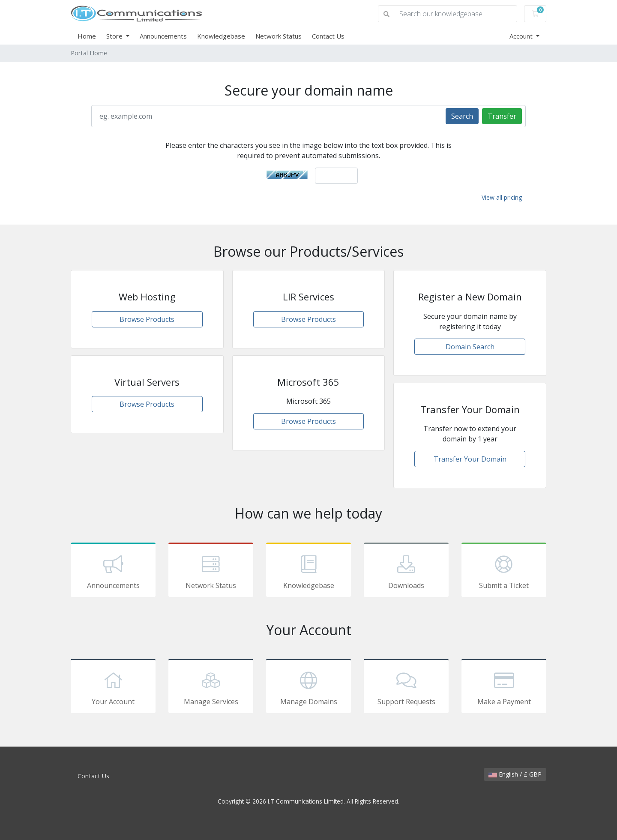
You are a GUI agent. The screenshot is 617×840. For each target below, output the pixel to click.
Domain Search (470, 347)
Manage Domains (308, 687)
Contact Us (328, 36)
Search (462, 116)
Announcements (163, 36)
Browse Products (147, 319)
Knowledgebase (221, 36)
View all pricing (502, 197)
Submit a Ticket (504, 571)
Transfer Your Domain (470, 459)
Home (87, 36)
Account (522, 36)
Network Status (279, 36)
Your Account (113, 687)
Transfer (502, 116)
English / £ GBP (515, 774)
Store (115, 36)
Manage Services (211, 687)
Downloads (406, 571)
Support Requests (406, 687)
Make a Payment (504, 687)
